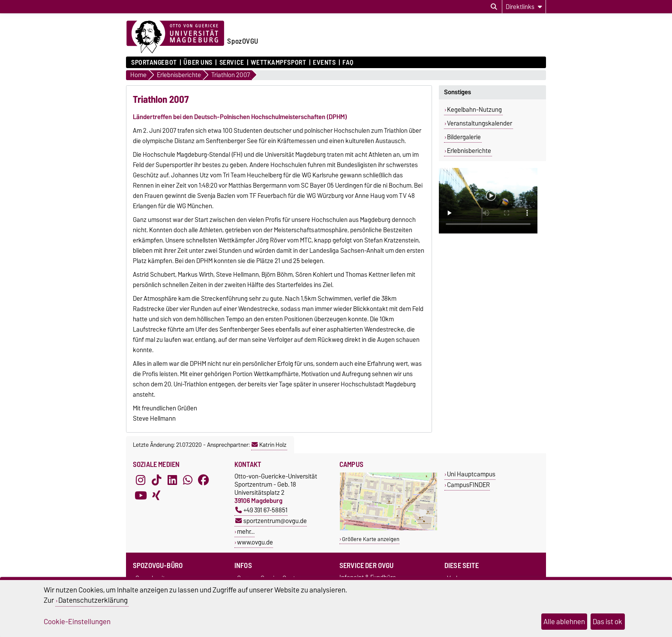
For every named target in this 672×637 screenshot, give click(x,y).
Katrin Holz (269, 445)
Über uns (198, 63)
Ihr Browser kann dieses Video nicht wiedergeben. (488, 201)
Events (324, 63)
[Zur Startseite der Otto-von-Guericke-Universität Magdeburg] (175, 37)
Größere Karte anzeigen (371, 539)
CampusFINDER (468, 485)
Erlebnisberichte (469, 151)
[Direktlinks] (524, 7)
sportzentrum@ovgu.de (271, 521)
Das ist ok (607, 622)
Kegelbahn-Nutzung (474, 110)
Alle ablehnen (564, 622)
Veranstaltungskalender (480, 123)
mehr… (246, 531)
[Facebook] (204, 480)
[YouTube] (141, 495)
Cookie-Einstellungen (77, 622)
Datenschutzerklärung (93, 600)
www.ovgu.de (255, 542)
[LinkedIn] (172, 480)
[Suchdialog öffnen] (494, 7)
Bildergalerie (464, 137)
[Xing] (156, 495)
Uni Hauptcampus (471, 474)
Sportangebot (154, 63)
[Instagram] (141, 480)
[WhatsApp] (188, 480)
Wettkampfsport (278, 63)
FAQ (348, 63)
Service (232, 63)
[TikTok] (156, 480)
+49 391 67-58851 (261, 510)
